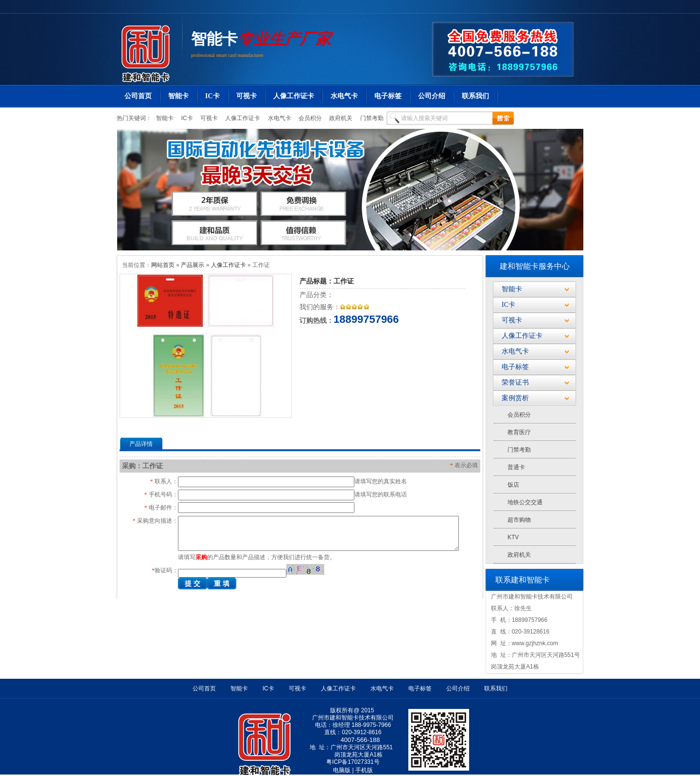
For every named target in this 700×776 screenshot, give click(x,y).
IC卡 (212, 96)
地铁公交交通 (525, 502)
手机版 (364, 770)
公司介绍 (432, 96)
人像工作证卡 (294, 96)
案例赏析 (515, 398)
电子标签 (388, 96)
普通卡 (516, 467)
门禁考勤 (371, 118)
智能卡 (214, 39)
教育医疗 (519, 432)
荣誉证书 (515, 382)
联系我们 (475, 96)
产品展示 (192, 265)
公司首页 (138, 96)
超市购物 (519, 520)
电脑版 (342, 770)
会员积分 (309, 118)
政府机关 (340, 118)
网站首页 (163, 265)
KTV (513, 537)
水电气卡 (344, 96)
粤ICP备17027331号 (353, 762)
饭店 (513, 485)
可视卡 (246, 96)
